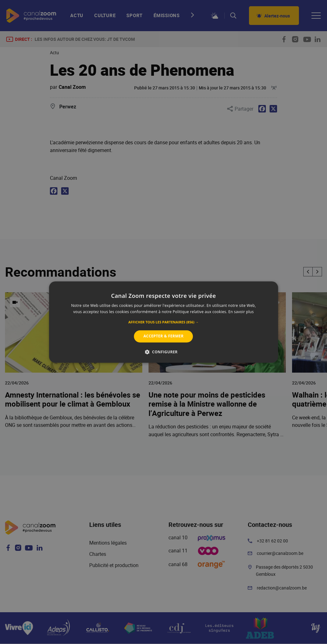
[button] (163, 322)
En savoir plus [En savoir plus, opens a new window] (241, 312)
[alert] (163, 322)
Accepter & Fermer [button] (164, 336)
